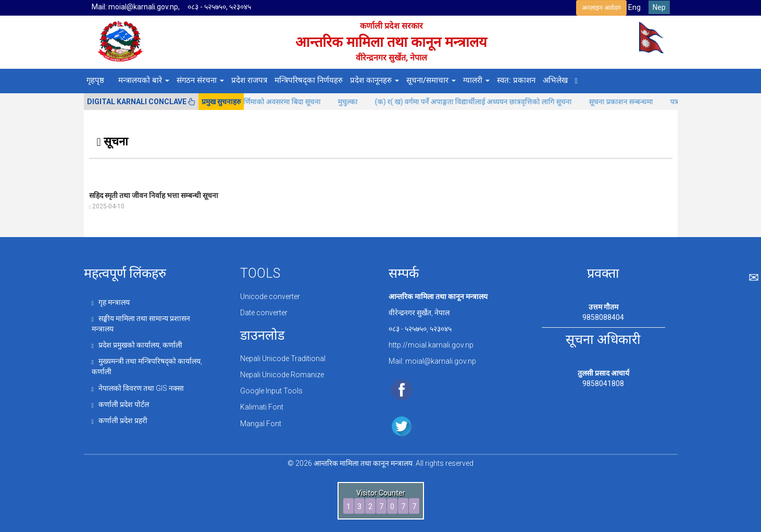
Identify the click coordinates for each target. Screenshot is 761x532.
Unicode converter (270, 296)
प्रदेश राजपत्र (249, 80)
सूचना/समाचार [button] (431, 80)
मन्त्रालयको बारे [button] (144, 80)
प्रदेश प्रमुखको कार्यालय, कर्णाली (137, 345)
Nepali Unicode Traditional (283, 358)
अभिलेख (555, 80)
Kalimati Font (262, 407)
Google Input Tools (271, 391)
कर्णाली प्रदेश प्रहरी (120, 420)
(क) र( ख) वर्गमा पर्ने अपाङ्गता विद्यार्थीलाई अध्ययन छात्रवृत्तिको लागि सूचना (486, 102)
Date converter (264, 313)
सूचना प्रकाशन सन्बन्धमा (633, 102)
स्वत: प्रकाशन (516, 80)
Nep (659, 7)
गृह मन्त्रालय (111, 302)
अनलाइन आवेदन (601, 8)
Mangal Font (261, 424)
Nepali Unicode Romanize (282, 375)
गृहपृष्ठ (95, 80)
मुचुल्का (360, 102)
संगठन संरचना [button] (200, 80)
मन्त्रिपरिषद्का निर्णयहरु (309, 80)
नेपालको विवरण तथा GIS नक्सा (138, 388)
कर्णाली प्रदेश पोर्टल (120, 404)
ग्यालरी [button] (476, 80)
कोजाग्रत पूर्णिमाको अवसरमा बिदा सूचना (280, 102)
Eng (634, 7)
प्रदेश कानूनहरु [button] (375, 80)
